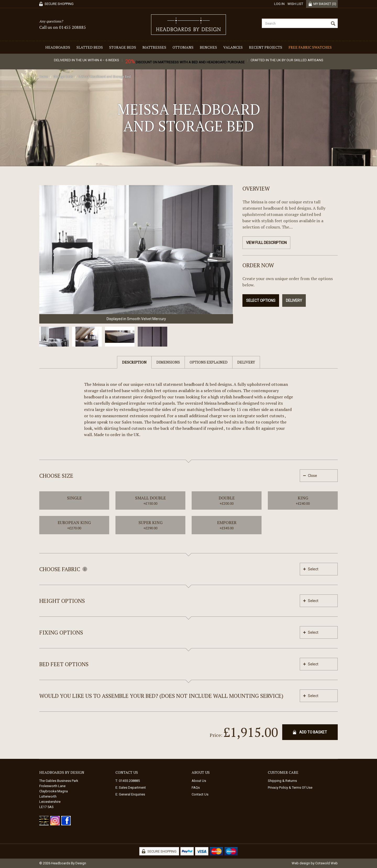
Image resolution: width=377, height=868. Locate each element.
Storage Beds (123, 47)
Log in (279, 4)
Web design (301, 863)
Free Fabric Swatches (310, 47)
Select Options (261, 301)
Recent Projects (266, 47)
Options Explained (209, 362)
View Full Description (266, 243)
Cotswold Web (326, 863)
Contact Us (200, 794)
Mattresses (154, 47)
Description (134, 362)
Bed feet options (64, 664)
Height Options (62, 601)
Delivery (294, 301)
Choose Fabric (63, 569)
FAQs (196, 788)
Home (44, 77)
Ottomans (183, 47)
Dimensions (168, 362)
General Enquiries (132, 794)
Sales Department (132, 788)
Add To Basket (313, 732)
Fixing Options (61, 632)
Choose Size (56, 476)
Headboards (58, 47)
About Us (199, 781)
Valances (233, 47)
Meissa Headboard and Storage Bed (105, 77)
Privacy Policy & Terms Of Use (290, 788)
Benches (208, 47)
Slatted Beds (90, 47)
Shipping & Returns (282, 781)
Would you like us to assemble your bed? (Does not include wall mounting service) (161, 696)
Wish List (295, 4)
